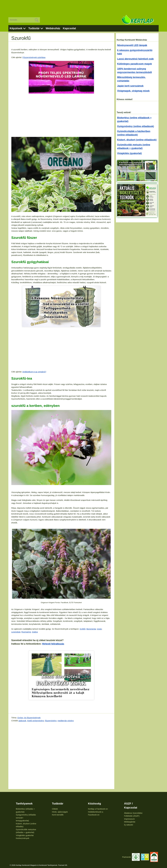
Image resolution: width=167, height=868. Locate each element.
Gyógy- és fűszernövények (29, 718)
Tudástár (34, 28)
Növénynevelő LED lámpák (132, 45)
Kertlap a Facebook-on (98, 809)
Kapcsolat (69, 28)
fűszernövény (51, 721)
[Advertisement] (83, 7)
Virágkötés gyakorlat (25, 835)
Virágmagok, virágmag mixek (133, 91)
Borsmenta (91, 629)
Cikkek (55, 809)
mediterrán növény (66, 721)
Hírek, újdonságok (60, 812)
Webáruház (53, 28)
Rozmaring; (26, 632)
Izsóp (99, 629)
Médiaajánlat (130, 822)
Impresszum (129, 819)
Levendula (16, 632)
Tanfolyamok (24, 803)
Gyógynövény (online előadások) (136, 126)
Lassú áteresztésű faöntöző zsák (135, 59)
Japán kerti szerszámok (130, 86)
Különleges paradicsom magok (135, 64)
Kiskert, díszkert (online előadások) (137, 140)
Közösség (95, 803)
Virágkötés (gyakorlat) (129, 153)
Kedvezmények (23, 838)
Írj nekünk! (129, 825)
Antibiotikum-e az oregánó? (34, 372)
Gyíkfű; (83, 629)
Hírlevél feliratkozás (53, 644)
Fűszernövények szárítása (34, 57)
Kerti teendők (58, 815)
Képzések (16, 28)
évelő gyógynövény (36, 721)
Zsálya (35, 632)
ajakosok (22, 721)
